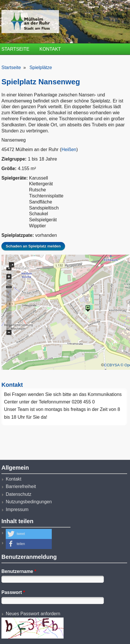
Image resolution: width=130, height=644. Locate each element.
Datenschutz (19, 494)
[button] (29, 534)
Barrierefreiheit (21, 486)
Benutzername (19, 571)
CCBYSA (112, 365)
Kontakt (50, 49)
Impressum (17, 509)
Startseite (15, 49)
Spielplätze (41, 67)
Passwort (13, 592)
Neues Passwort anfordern (33, 614)
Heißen (69, 149)
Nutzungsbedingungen (29, 502)
